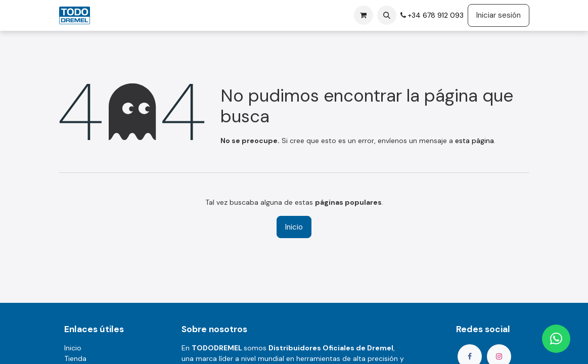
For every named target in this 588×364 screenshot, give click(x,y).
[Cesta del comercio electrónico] (364, 15)
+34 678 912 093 (435, 15)
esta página (474, 141)
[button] (387, 15)
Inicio (294, 227)
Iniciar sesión (499, 15)
